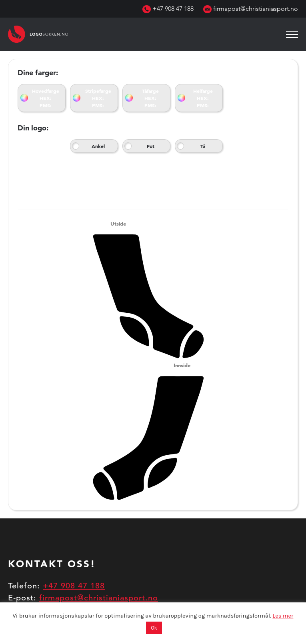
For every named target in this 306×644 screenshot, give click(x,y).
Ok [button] (154, 628)
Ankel (98, 146)
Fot (151, 146)
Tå (203, 146)
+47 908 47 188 (168, 9)
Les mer (283, 616)
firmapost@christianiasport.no (251, 9)
